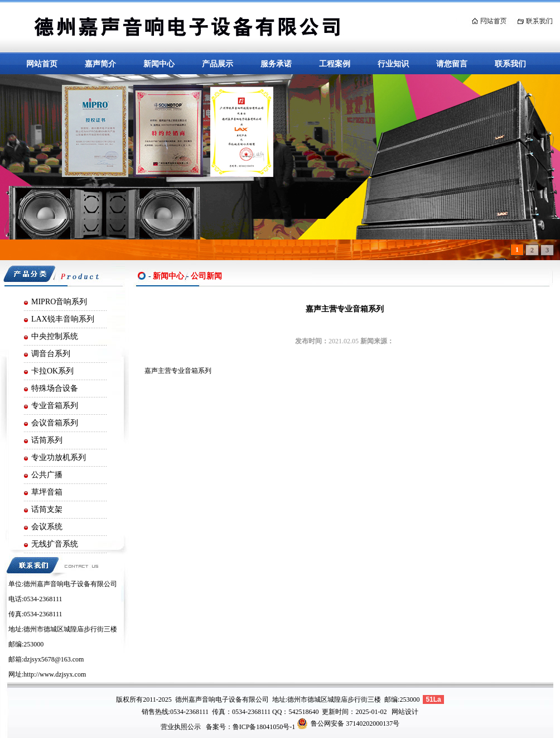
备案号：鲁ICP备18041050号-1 (251, 727)
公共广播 (47, 475)
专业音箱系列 (55, 406)
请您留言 (452, 64)
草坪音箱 (47, 492)
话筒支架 (47, 509)
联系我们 (510, 64)
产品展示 (218, 64)
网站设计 (405, 712)
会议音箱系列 (55, 423)
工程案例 (335, 64)
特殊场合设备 (55, 388)
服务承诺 (276, 64)
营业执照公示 (181, 727)
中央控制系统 (55, 336)
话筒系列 (47, 440)
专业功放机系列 (59, 457)
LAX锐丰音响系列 (63, 319)
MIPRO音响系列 (59, 302)
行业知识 (393, 64)
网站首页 (42, 64)
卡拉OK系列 (52, 371)
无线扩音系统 (55, 544)
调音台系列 (51, 354)
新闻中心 (159, 64)
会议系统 (47, 527)
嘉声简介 (100, 64)
